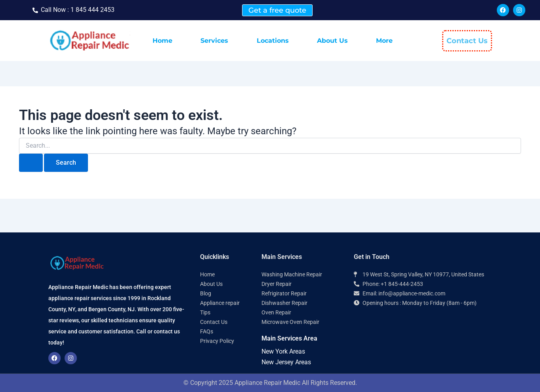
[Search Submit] (31, 163)
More (384, 41)
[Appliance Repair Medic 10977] (423, 343)
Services (214, 41)
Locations (273, 41)
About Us (332, 41)
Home (162, 41)
